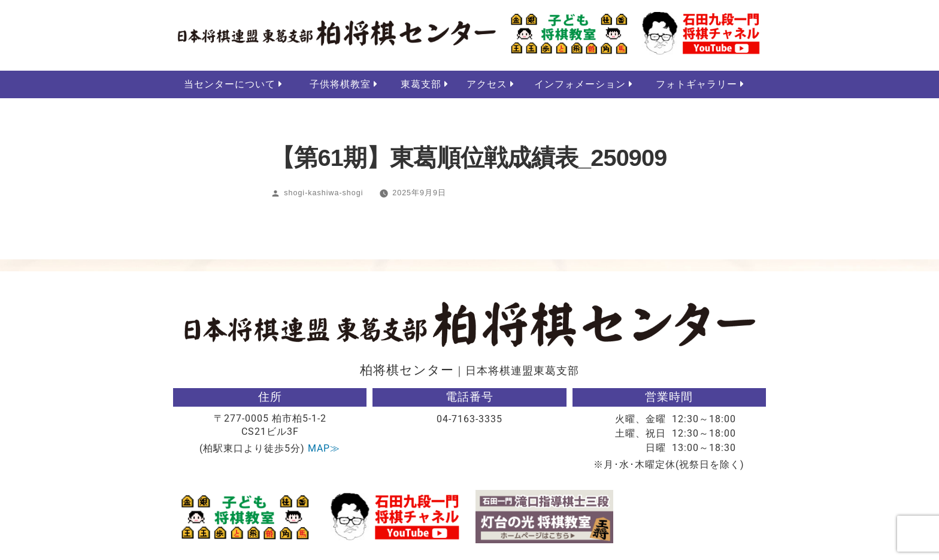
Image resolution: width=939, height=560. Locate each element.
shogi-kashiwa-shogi (323, 193)
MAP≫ (324, 449)
